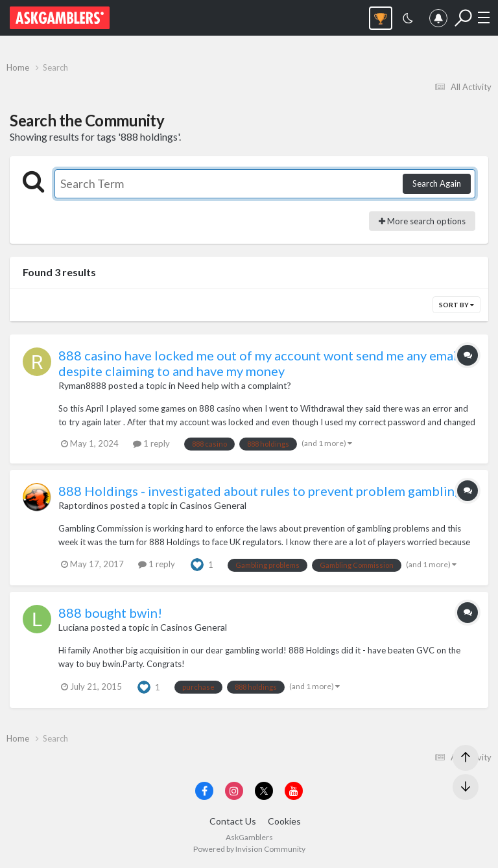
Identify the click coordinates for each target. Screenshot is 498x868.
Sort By (456, 305)
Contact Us (233, 821)
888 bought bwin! (110, 613)
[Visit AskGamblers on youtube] (294, 791)
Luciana (74, 627)
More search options (422, 221)
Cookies (284, 821)
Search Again (437, 183)
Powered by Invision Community (249, 849)
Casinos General (213, 505)
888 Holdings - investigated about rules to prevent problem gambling (260, 491)
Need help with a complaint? (234, 385)
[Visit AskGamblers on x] (264, 791)
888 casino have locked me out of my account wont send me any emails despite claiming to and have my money (263, 363)
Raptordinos (83, 505)
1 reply (151, 443)
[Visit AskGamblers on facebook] (204, 791)
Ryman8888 (82, 385)
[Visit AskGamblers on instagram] (234, 791)
